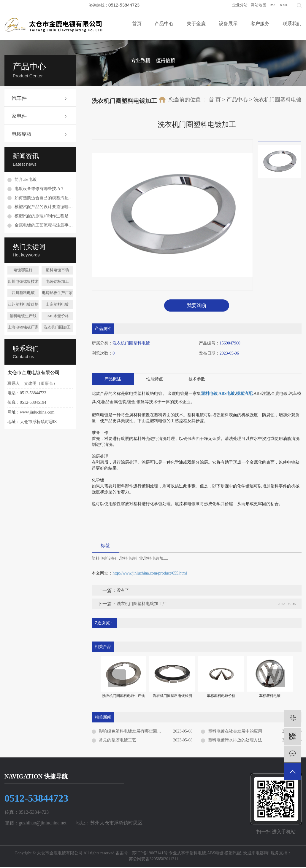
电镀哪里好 (23, 270)
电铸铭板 (22, 134)
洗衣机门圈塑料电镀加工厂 (142, 605)
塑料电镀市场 (57, 270)
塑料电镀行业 (131, 560)
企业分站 (240, 5)
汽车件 (19, 98)
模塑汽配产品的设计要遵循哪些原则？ (44, 207)
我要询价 (197, 306)
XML (284, 5)
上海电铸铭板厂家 (23, 327)
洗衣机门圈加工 (57, 327)
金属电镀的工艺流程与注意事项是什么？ (44, 225)
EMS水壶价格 (57, 316)
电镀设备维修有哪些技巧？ (39, 189)
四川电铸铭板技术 (23, 281)
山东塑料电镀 (57, 304)
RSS (273, 5)
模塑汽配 (233, 854)
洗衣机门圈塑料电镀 (278, 100)
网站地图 (259, 5)
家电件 (19, 116)
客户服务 (260, 24)
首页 (137, 24)
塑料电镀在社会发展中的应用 (235, 732)
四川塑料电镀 (23, 293)
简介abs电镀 (26, 179)
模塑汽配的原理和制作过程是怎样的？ (44, 216)
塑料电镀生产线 (23, 316)
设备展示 (228, 24)
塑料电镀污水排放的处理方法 (235, 741)
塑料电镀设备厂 (105, 560)
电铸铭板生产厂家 (57, 293)
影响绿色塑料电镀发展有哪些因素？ (132, 732)
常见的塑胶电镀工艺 (118, 741)
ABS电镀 (215, 854)
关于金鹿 (196, 24)
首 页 (215, 100)
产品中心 (164, 24)
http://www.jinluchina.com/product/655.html (150, 574)
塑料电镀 (198, 854)
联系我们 (292, 24)
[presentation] (117, 679)
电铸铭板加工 (57, 281)
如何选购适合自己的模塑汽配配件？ (44, 198)
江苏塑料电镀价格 (23, 304)
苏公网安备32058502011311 (153, 860)
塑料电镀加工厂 (157, 560)
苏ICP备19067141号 (150, 854)
